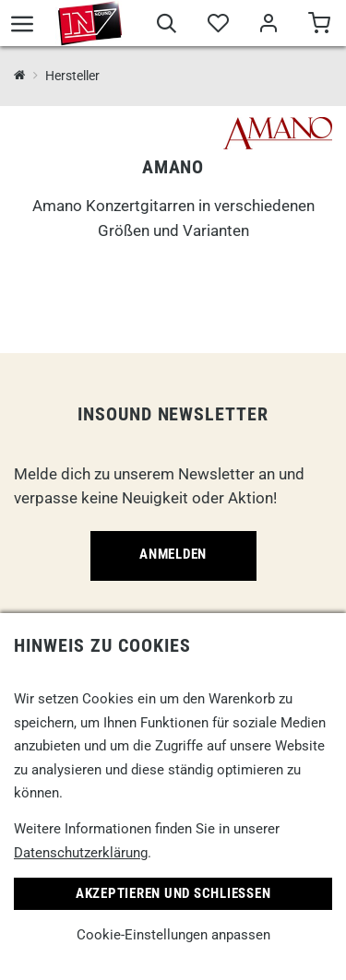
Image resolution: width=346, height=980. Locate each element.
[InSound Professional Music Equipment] (20, 76)
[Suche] (167, 26)
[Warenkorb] (319, 26)
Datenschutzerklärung (81, 853)
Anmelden (173, 554)
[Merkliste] (217, 26)
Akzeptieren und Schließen (173, 893)
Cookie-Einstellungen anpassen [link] (173, 935)
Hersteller (72, 76)
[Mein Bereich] (268, 26)
